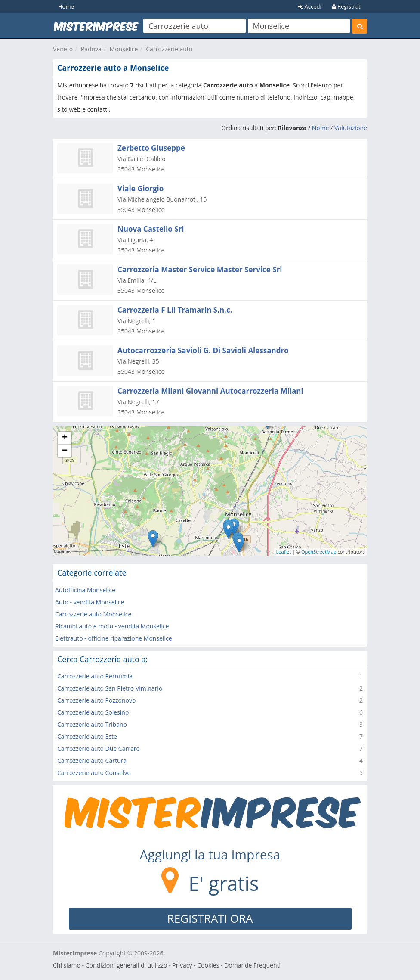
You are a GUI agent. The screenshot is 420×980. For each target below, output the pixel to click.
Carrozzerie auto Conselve (94, 773)
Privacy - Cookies (196, 965)
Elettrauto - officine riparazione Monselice (114, 638)
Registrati (347, 6)
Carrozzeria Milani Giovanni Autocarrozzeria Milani (210, 391)
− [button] (65, 451)
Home (66, 6)
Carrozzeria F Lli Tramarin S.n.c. (175, 310)
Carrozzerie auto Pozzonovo (96, 700)
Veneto (63, 49)
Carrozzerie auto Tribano (92, 724)
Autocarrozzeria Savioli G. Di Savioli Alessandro (203, 350)
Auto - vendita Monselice (90, 602)
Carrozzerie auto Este (87, 736)
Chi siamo (67, 965)
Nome (321, 128)
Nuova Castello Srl (151, 229)
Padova (91, 49)
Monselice (124, 49)
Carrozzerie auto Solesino (93, 712)
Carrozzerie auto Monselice (93, 614)
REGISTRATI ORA (210, 918)
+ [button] (65, 438)
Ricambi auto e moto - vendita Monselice (112, 626)
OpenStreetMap (319, 552)
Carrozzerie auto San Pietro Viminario (110, 688)
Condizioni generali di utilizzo (127, 965)
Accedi (310, 6)
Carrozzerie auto (169, 49)
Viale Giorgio (141, 188)
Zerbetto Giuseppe (151, 148)
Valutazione (351, 128)
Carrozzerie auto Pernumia (95, 676)
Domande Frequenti (252, 965)
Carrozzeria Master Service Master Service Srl (200, 269)
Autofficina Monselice (85, 590)
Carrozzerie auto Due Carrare (98, 748)
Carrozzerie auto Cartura (92, 761)
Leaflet (284, 552)
